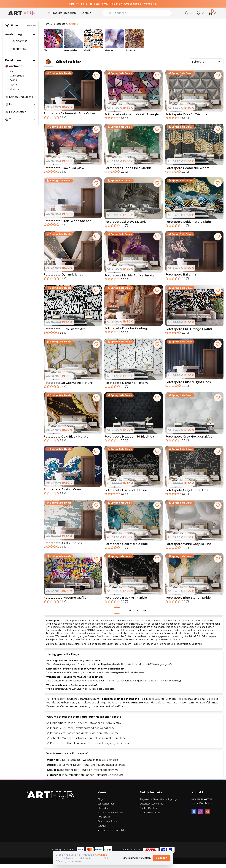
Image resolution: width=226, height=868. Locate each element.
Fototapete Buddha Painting (126, 332)
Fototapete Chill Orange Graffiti (188, 333)
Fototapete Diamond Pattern (126, 386)
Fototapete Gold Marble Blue (126, 547)
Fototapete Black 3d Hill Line (126, 494)
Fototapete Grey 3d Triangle (186, 118)
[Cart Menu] (213, 13)
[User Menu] (189, 13)
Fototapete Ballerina (181, 278)
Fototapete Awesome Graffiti (65, 601)
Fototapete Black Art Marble (126, 601)
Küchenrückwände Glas (110, 816)
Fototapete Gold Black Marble (66, 440)
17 (137, 614)
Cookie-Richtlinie (149, 812)
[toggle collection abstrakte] (35, 66)
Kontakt (86, 13)
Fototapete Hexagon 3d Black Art (129, 440)
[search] (168, 13)
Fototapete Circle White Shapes (67, 224)
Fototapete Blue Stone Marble (188, 601)
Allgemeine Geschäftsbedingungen (159, 803)
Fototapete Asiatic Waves (62, 493)
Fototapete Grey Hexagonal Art (189, 440)
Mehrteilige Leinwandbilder (112, 834)
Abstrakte (73, 24)
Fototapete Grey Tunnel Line (187, 494)
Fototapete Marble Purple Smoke (129, 279)
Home (47, 24)
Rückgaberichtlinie (150, 816)
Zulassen (161, 858)
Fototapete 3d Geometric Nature (68, 386)
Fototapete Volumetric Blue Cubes (70, 117)
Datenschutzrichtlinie (152, 807)
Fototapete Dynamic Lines (63, 278)
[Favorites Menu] (201, 13)
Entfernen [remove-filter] (31, 26)
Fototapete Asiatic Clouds (63, 547)
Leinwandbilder (106, 807)
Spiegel (102, 829)
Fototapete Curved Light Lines (188, 386)
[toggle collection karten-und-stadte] (35, 97)
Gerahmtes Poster (108, 825)
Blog (100, 803)
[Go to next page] (147, 614)
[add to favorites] (96, 79)
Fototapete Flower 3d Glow (64, 172)
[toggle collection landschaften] (35, 112)
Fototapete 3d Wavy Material (126, 225)
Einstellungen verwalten (137, 858)
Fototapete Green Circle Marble (128, 172)
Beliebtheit (206, 65)
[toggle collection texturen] (35, 120)
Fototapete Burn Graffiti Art (64, 333)
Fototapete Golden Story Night (188, 225)
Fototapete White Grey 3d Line (188, 547)
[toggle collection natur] (35, 105)
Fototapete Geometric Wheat (187, 172)
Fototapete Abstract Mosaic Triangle (132, 118)
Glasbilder (103, 812)
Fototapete (59, 24)
